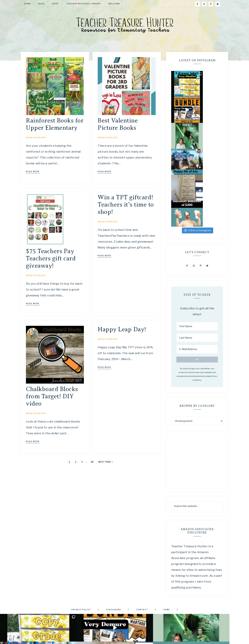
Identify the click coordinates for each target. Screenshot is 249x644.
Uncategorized (36, 138)
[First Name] (197, 248)
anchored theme (126, 639)
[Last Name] (197, 260)
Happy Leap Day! (122, 329)
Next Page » (106, 462)
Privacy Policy (124, 607)
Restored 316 (150, 639)
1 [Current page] (69, 462)
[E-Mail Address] (197, 271)
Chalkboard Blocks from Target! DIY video (52, 396)
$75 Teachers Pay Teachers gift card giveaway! (51, 258)
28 (92, 462)
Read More (33, 171)
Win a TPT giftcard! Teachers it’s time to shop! (126, 205)
